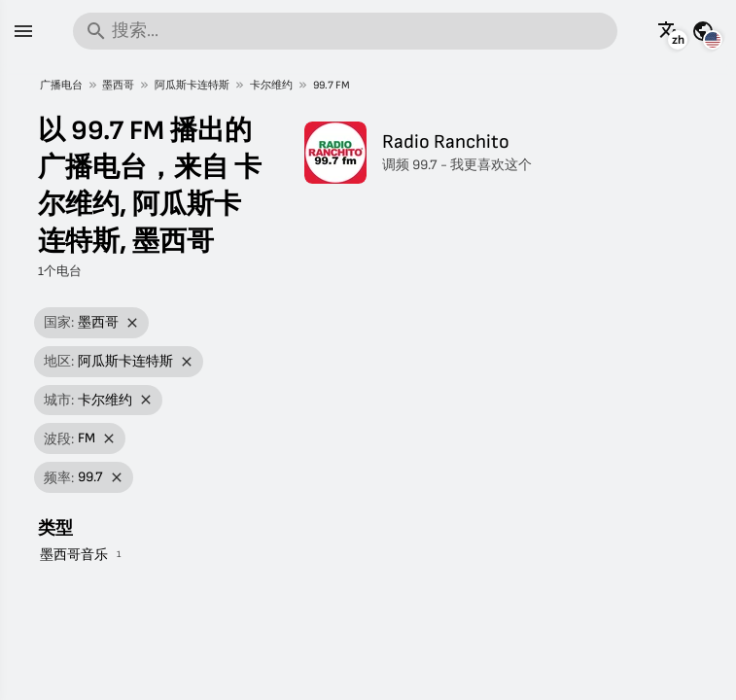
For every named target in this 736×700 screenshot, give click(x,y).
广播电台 (61, 85)
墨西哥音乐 (74, 555)
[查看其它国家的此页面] (703, 31)
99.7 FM (332, 85)
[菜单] (23, 31)
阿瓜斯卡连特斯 (192, 85)
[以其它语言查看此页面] (669, 31)
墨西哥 (118, 85)
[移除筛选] (133, 323)
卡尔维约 (271, 85)
